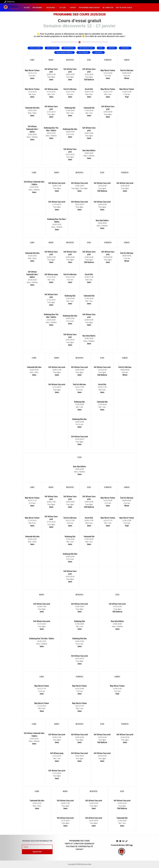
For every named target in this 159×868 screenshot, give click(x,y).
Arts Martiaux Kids (86, 48)
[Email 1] (123, 841)
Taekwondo (98, 52)
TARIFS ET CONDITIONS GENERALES (79, 844)
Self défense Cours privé (51, 70)
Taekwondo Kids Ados (32, 108)
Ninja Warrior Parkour (65, 52)
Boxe (101, 48)
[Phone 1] (126, 841)
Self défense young (51, 89)
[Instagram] (120, 841)
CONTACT (79, 849)
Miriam (127, 78)
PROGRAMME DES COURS (79, 841)
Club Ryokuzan (89, 79)
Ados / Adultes (52, 48)
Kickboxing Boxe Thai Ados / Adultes (51, 129)
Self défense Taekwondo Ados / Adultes (32, 129)
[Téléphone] (9, 2)
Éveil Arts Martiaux (127, 70)
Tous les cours (35, 48)
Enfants (112, 48)
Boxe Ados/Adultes (89, 150)
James (32, 78)
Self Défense (83, 52)
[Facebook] (117, 841)
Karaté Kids (89, 89)
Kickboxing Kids (70, 108)
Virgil (127, 97)
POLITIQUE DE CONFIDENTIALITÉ (79, 846)
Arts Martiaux (68, 48)
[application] (43, 8)
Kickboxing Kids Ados (70, 129)
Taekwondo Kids (89, 108)
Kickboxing (125, 48)
